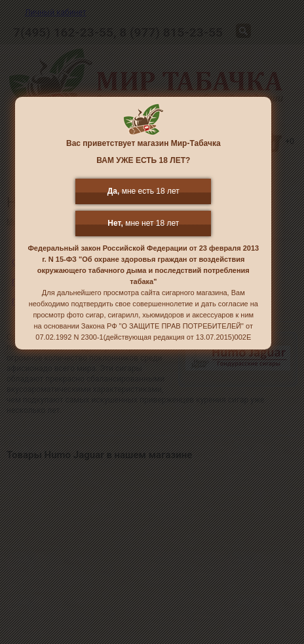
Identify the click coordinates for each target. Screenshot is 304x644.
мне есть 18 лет (143, 191)
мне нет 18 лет (143, 223)
